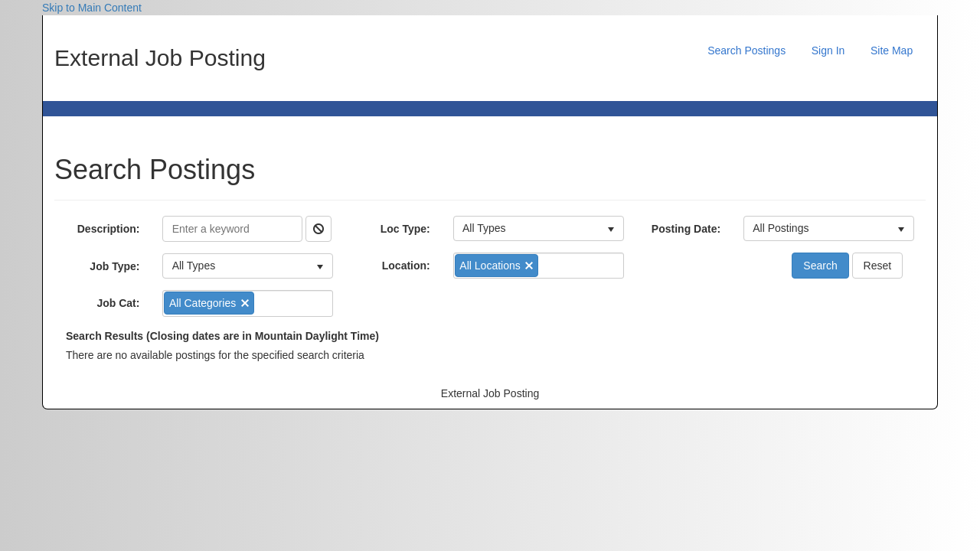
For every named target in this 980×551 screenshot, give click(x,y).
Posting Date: (686, 229)
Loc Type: (405, 229)
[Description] (232, 229)
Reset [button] (878, 266)
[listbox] (248, 266)
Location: (406, 266)
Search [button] (820, 266)
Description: (109, 229)
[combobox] (266, 303)
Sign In (828, 51)
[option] (209, 303)
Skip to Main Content (92, 8)
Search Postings (746, 51)
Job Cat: (118, 303)
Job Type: (114, 266)
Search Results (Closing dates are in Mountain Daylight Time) (222, 336)
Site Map (892, 51)
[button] (318, 229)
